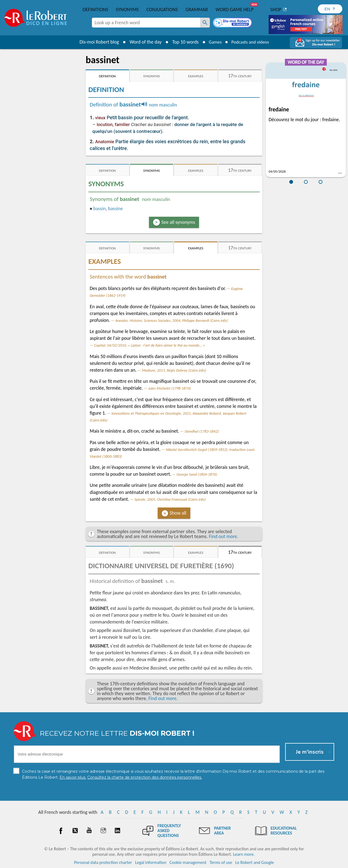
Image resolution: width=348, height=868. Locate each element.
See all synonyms (178, 222)
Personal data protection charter (103, 862)
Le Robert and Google (255, 862)
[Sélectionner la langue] (330, 9)
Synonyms (127, 10)
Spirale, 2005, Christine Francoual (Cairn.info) (170, 499)
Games (214, 42)
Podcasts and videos (251, 42)
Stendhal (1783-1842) (202, 431)
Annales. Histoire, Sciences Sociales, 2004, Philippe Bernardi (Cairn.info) (172, 320)
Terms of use (221, 862)
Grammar (197, 10)
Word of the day (143, 42)
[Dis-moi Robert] (233, 23)
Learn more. (244, 854)
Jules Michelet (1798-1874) (170, 388)
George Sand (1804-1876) (197, 474)
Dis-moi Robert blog (97, 42)
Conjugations (162, 10)
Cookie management (188, 862)
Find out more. (223, 536)
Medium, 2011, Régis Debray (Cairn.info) (174, 370)
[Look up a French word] (205, 23)
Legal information (151, 862)
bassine (115, 209)
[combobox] (146, 23)
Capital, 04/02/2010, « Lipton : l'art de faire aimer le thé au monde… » (150, 345)
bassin (100, 209)
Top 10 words (183, 42)
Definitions (95, 10)
